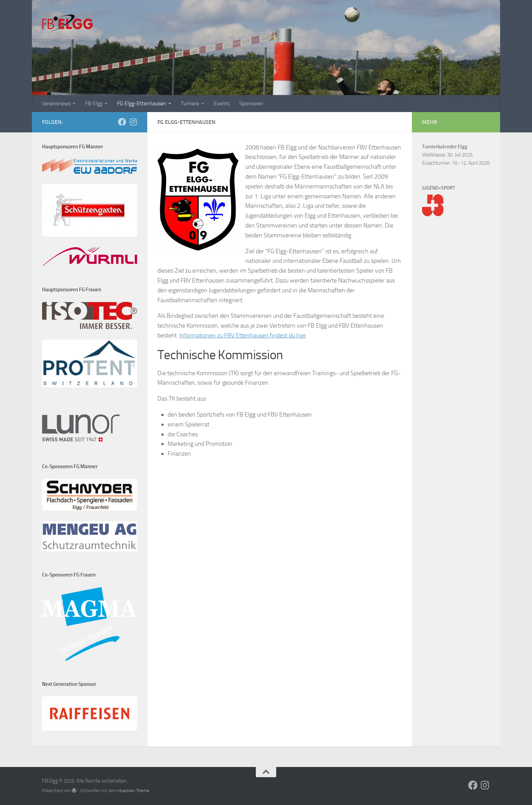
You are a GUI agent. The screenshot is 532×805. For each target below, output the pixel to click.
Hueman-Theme (134, 791)
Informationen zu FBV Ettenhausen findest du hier (243, 335)
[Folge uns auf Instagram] (133, 122)
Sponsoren (251, 103)
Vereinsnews (56, 103)
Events (222, 103)
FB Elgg (94, 103)
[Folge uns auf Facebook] (122, 122)
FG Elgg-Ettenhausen (142, 103)
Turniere (190, 103)
